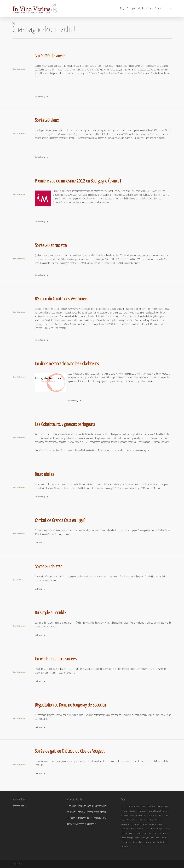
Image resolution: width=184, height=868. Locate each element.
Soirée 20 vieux (47, 121)
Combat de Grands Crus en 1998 (60, 521)
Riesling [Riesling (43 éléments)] (139, 833)
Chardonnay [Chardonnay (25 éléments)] (142, 811)
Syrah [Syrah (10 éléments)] (158, 838)
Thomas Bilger (16, 69)
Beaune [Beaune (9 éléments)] (124, 807)
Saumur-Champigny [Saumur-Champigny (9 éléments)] (127, 838)
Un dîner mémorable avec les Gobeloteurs (67, 364)
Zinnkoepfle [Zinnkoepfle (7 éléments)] (125, 847)
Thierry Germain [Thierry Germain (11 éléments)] (126, 842)
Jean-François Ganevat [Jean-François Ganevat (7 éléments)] (155, 824)
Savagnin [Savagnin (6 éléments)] (138, 838)
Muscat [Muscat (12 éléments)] (147, 829)
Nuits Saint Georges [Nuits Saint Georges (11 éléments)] (157, 829)
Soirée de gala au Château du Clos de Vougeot (70, 751)
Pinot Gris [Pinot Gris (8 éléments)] (167, 829)
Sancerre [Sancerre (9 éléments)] (165, 833)
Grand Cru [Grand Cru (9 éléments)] (136, 824)
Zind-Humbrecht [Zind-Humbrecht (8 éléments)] (162, 842)
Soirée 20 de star (48, 567)
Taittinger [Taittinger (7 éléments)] (164, 838)
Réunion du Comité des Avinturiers (62, 299)
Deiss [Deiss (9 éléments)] (167, 816)
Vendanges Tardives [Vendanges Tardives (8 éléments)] (138, 842)
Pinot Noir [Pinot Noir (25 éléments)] (124, 833)
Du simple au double (50, 613)
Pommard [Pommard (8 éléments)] (132, 833)
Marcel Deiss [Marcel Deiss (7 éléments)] (125, 829)
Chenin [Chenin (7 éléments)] (165, 811)
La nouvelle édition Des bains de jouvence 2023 (87, 806)
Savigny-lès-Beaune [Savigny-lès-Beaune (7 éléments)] (148, 838)
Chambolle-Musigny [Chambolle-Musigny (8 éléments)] (163, 807)
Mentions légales (20, 806)
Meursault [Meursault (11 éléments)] (140, 829)
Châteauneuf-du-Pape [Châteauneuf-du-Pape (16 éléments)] (128, 816)
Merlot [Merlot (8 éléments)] (133, 829)
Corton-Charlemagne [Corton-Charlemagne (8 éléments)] (150, 816)
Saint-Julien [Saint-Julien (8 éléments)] (157, 833)
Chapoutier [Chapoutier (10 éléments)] (134, 811)
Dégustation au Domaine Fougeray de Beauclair (71, 705)
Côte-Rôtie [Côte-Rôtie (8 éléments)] (161, 816)
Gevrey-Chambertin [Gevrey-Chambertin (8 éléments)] (156, 820)
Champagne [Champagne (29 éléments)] (125, 811)
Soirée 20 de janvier (50, 56)
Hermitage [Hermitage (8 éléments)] (144, 824)
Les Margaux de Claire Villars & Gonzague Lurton (87, 818)
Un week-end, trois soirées (56, 659)
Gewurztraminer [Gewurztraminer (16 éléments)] (126, 824)
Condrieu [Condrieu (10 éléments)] (139, 816)
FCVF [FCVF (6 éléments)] (141, 820)
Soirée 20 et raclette (51, 246)
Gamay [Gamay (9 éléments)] (146, 820)
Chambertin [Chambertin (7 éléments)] (151, 807)
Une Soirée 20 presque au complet (81, 824)
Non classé (23, 69)
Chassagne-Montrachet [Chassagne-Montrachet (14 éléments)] (154, 811)
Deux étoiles (45, 475)
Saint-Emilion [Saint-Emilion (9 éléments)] (148, 833)
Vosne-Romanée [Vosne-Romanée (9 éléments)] (151, 842)
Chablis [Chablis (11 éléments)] (144, 807)
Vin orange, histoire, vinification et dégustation (86, 812)
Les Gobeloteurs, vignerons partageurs (65, 425)
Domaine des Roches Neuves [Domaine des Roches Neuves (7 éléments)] (130, 820)
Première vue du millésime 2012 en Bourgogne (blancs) (78, 181)
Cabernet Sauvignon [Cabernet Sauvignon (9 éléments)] (134, 807)
